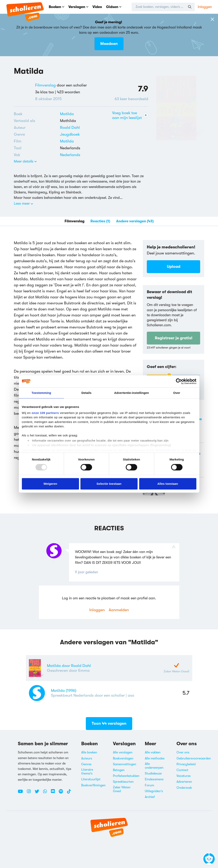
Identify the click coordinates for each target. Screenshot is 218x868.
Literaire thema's (87, 772)
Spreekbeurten (123, 782)
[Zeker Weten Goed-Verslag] (176, 665)
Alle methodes (155, 758)
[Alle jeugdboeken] (70, 134)
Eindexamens (154, 779)
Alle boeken (89, 752)
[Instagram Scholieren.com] (30, 793)
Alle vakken (153, 752)
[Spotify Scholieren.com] (62, 793)
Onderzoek (184, 788)
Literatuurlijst (91, 779)
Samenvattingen (125, 764)
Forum (149, 785)
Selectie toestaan (109, 484)
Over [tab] (177, 393)
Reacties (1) (100, 221)
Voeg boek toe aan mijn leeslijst (130, 115)
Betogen (119, 770)
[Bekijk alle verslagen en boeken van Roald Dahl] (70, 128)
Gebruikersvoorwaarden (194, 758)
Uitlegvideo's (154, 791)
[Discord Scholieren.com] (54, 793)
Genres (86, 764)
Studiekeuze (153, 773)
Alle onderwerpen (154, 766)
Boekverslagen (123, 758)
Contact (182, 770)
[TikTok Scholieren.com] (69, 793)
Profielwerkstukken (126, 776)
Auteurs (87, 758)
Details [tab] (86, 393)
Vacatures (184, 776)
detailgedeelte (166, 450)
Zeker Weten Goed (122, 789)
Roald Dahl (70, 128)
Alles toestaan (168, 484)
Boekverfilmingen (93, 785)
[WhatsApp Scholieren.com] (47, 793)
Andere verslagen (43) (135, 221)
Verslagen (78, 7)
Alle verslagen (123, 752)
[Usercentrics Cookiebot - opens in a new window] (179, 381)
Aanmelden (119, 610)
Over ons (183, 752)
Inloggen (205, 7)
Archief (150, 797)
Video (97, 7)
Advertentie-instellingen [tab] (131, 393)
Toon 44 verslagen (109, 725)
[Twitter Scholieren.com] (38, 793)
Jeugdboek (70, 134)
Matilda (67, 114)
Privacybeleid (186, 764)
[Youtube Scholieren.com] (22, 793)
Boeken (57, 7)
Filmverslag (45, 85)
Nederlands (70, 155)
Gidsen (114, 7)
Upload (174, 267)
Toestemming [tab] (41, 393)
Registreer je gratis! (174, 338)
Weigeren (50, 484)
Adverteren (184, 782)
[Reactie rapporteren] (175, 547)
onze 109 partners (45, 413)
